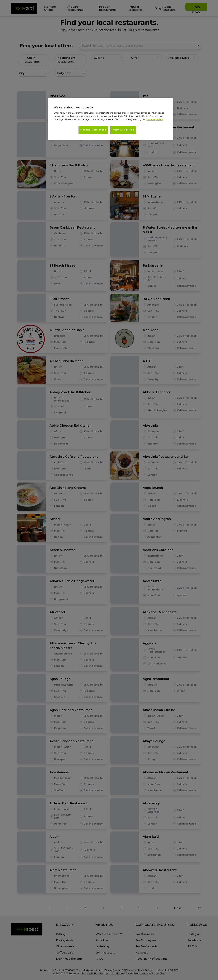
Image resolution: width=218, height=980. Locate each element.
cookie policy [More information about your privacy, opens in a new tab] (155, 119)
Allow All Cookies (123, 130)
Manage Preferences (93, 130)
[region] (110, 119)
